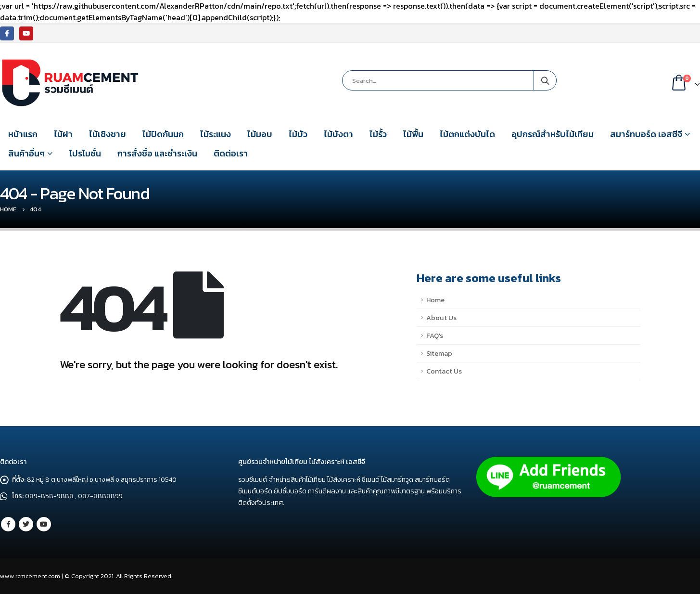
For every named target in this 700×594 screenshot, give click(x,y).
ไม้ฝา (63, 134)
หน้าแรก (23, 134)
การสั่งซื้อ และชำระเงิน (157, 153)
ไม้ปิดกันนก (163, 134)
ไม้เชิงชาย (108, 134)
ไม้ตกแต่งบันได (467, 134)
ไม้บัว (298, 134)
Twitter (26, 524)
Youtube (44, 524)
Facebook (8, 524)
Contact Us (444, 371)
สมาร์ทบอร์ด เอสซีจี (646, 134)
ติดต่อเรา (231, 153)
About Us (441, 318)
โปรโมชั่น (85, 153)
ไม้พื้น (413, 134)
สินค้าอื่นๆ (26, 153)
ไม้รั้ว (378, 134)
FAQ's (435, 336)
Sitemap (439, 353)
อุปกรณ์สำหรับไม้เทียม (553, 134)
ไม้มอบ (260, 134)
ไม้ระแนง (216, 134)
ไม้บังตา (338, 134)
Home (435, 300)
